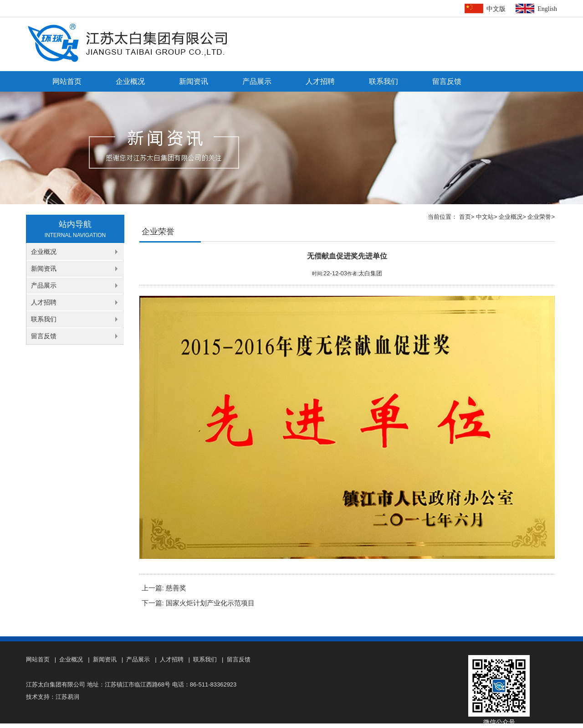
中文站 (485, 217)
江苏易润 (67, 697)
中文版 (496, 9)
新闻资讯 (194, 81)
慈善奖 (176, 588)
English (547, 9)
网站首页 (67, 81)
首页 (465, 217)
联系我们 (384, 81)
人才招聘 (320, 81)
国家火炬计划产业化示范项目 (210, 603)
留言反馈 (447, 81)
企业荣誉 (539, 217)
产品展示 (257, 81)
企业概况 (130, 81)
